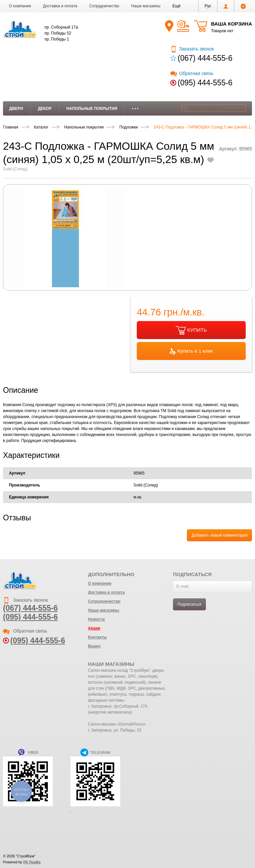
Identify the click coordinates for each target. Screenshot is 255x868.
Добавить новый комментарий (220, 535)
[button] (176, 6)
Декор (45, 109)
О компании (20, 6)
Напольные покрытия (92, 109)
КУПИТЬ (191, 330)
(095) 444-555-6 (205, 83)
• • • (135, 109)
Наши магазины (146, 6)
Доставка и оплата (60, 6)
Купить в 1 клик (191, 351)
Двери (16, 109)
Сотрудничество (104, 6)
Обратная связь (192, 73)
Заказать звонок (192, 49)
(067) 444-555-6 (205, 58)
